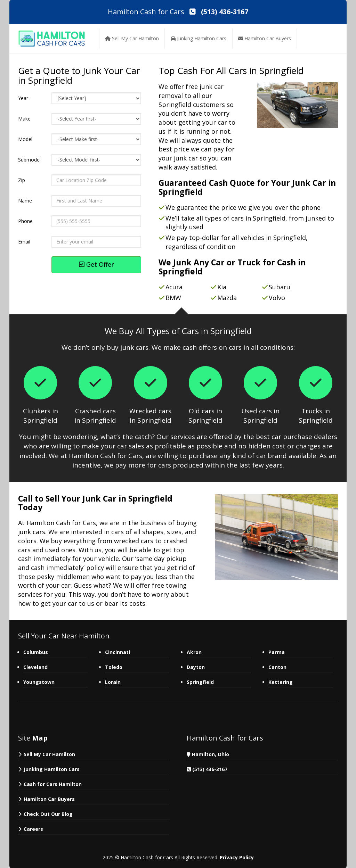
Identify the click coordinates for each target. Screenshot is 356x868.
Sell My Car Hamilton (49, 754)
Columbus (36, 652)
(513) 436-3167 (210, 769)
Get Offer (96, 264)
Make (24, 119)
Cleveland (35, 667)
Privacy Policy (237, 857)
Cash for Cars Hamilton (53, 784)
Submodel (29, 160)
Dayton (196, 667)
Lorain (113, 682)
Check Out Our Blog (48, 814)
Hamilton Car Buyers (49, 799)
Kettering (281, 682)
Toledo (114, 667)
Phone (25, 221)
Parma (277, 652)
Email (24, 242)
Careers (33, 829)
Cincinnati (118, 652)
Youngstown (39, 682)
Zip (22, 180)
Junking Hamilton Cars (52, 769)
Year (23, 98)
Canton (277, 667)
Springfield (200, 682)
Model (25, 139)
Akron (194, 652)
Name (25, 201)
